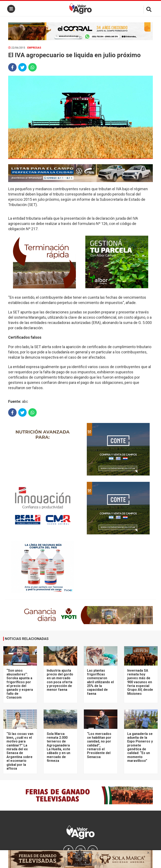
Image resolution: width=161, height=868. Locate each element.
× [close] (148, 853)
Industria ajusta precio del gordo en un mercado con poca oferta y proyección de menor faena (60, 680)
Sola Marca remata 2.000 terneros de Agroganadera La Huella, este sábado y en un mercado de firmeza (58, 747)
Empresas (34, 48)
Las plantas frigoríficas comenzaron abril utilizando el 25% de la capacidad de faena (100, 682)
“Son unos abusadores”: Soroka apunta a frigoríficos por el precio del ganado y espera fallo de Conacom (20, 684)
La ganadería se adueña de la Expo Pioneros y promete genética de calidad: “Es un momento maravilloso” (140, 747)
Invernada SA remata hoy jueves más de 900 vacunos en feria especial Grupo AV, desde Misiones (140, 682)
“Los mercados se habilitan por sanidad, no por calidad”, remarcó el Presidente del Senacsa (99, 745)
